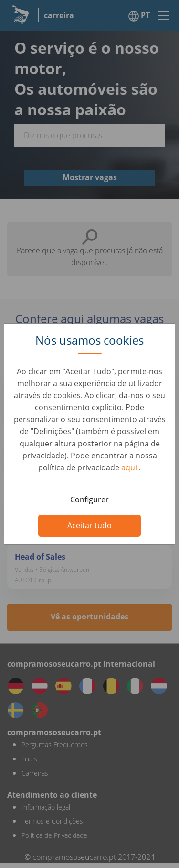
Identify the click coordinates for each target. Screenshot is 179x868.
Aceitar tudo (89, 525)
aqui (130, 467)
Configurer (89, 499)
